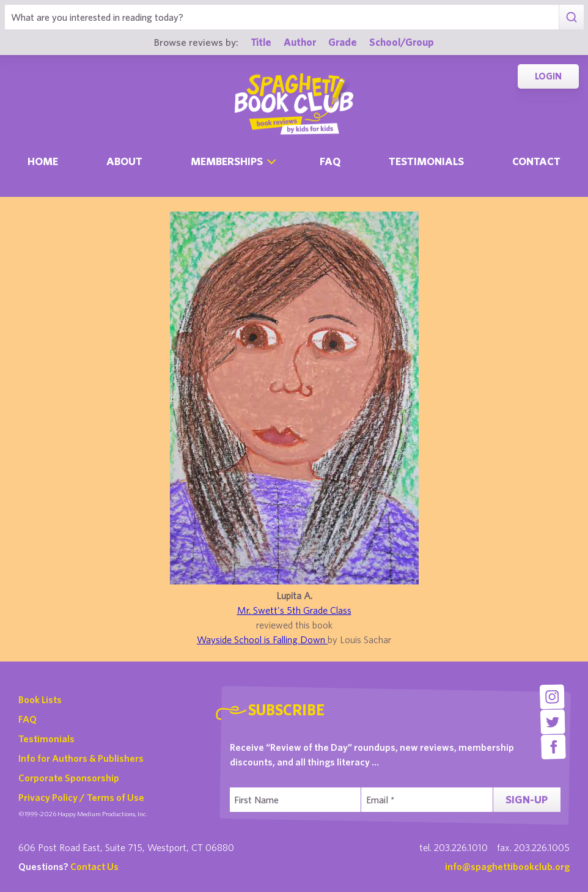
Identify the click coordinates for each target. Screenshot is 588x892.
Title (261, 42)
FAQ (28, 719)
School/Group (402, 42)
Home (43, 161)
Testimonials (426, 161)
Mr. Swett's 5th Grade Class (294, 610)
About (124, 161)
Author (300, 42)
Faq (330, 161)
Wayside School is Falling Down (262, 640)
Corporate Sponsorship (69, 778)
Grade (343, 42)
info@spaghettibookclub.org (507, 866)
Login (548, 76)
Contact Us (94, 866)
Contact (536, 161)
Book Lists (40, 699)
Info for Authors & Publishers (81, 758)
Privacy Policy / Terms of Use (81, 797)
